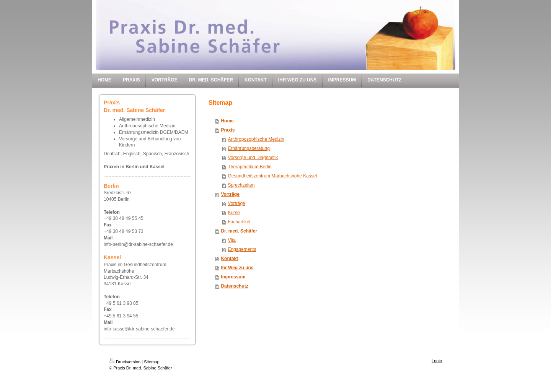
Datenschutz (234, 286)
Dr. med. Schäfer (239, 231)
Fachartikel (239, 222)
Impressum (233, 277)
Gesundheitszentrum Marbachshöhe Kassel (272, 176)
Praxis (228, 130)
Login (437, 361)
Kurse (234, 213)
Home (227, 121)
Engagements (242, 249)
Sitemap (152, 362)
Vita (231, 240)
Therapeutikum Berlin (249, 167)
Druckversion (125, 362)
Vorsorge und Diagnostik (253, 158)
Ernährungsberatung (249, 148)
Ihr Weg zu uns (237, 268)
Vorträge (230, 194)
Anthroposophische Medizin (256, 139)
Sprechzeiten (241, 185)
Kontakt (229, 259)
